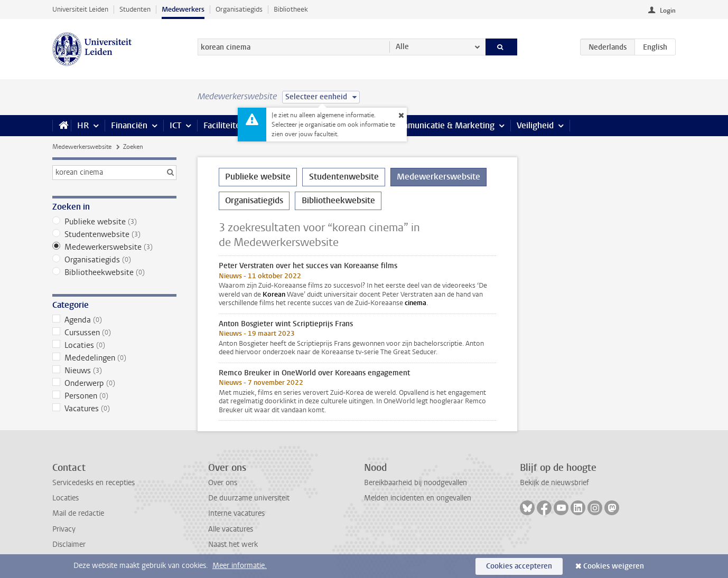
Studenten (135, 9)
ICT (175, 125)
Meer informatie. (240, 566)
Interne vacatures (236, 513)
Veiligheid (535, 125)
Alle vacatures (231, 529)
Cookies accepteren (519, 566)
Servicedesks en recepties (94, 483)
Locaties (114, 345)
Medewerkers (183, 9)
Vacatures (114, 409)
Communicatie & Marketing (443, 125)
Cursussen (114, 333)
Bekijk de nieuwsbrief (554, 483)
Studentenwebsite (114, 234)
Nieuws (114, 371)
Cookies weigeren (614, 566)
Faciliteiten (224, 125)
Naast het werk (233, 544)
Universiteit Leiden (80, 9)
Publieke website (114, 222)
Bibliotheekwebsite (114, 272)
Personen (114, 396)
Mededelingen (114, 358)
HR (83, 125)
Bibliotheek (291, 9)
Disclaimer (69, 544)
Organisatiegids (239, 9)
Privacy (64, 529)
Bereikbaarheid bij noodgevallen (416, 483)
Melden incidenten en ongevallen (418, 498)
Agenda (114, 320)
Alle (402, 47)
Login (668, 11)
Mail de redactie (78, 513)
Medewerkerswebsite (82, 147)
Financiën (129, 125)
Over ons (223, 483)
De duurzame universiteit (249, 498)
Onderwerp (114, 383)
